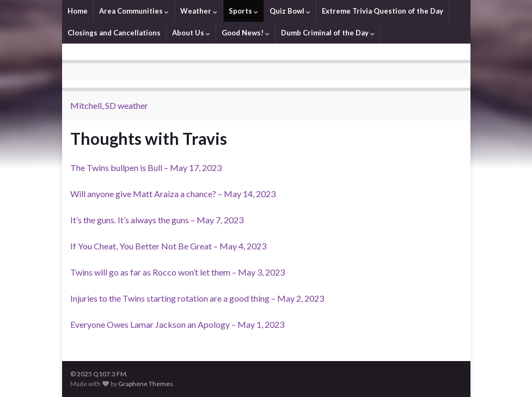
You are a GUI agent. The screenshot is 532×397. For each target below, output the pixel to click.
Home (78, 11)
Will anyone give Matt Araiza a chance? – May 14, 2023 (173, 194)
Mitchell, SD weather (109, 105)
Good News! (246, 33)
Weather (199, 11)
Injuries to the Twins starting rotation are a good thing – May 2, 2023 (197, 298)
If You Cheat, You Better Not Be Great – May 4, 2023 (168, 246)
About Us (191, 33)
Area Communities (134, 11)
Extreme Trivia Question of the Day (383, 11)
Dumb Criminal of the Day (328, 33)
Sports (243, 11)
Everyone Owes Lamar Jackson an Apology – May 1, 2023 (177, 324)
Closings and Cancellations (114, 33)
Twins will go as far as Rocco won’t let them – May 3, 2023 (178, 272)
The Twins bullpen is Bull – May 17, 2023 (146, 167)
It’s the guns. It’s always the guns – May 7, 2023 (157, 220)
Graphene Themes (146, 384)
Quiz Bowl (290, 11)
